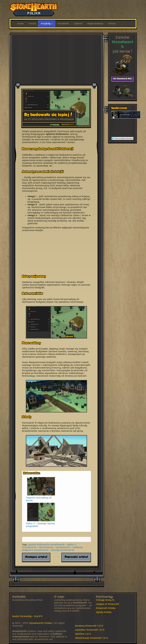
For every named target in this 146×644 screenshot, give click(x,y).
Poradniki (63, 24)
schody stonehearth (63, 550)
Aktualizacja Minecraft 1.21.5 (92, 638)
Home (20, 24)
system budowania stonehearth (46, 545)
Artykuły (47, 24)
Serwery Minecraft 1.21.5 (89, 626)
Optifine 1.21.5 (83, 634)
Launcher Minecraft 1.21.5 (90, 630)
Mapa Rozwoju (95, 24)
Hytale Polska (104, 612)
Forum (32, 24)
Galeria (78, 24)
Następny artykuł (36, 557)
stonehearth (63, 547)
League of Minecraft (108, 604)
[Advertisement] (57, 40)
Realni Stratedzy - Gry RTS (27, 616)
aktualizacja (46, 547)
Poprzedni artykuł (76, 557)
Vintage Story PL (105, 600)
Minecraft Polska (106, 608)
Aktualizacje (67, 119)
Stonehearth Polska (41, 623)
